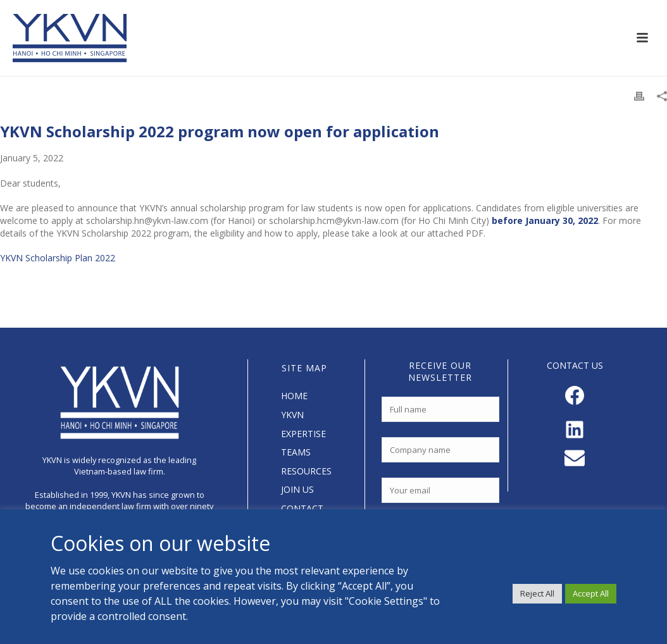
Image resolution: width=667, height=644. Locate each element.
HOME (294, 396)
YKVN (292, 415)
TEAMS (296, 452)
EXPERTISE (303, 434)
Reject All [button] (537, 593)
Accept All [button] (591, 593)
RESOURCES (306, 471)
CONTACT (302, 508)
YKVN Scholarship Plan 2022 (58, 258)
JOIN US (297, 489)
